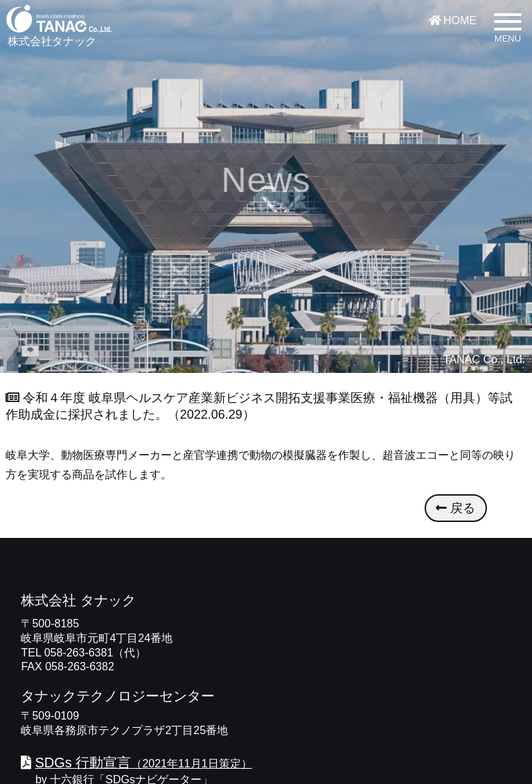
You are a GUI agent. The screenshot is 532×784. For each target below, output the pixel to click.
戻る (455, 508)
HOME (453, 20)
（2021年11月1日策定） (136, 763)
